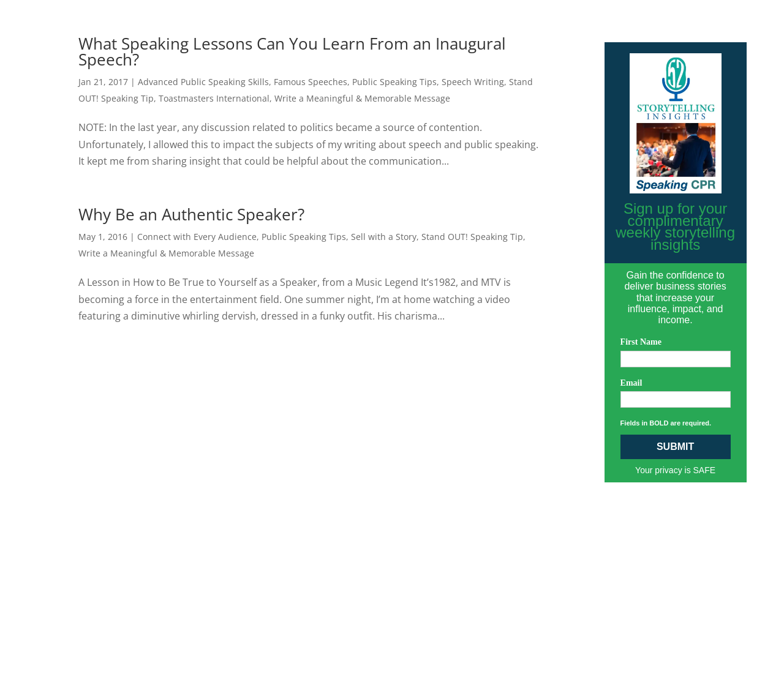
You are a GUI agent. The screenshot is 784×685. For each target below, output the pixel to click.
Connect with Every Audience (197, 237)
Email (631, 383)
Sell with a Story (384, 237)
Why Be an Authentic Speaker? (191, 214)
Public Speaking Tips (394, 82)
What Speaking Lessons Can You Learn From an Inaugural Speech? (292, 51)
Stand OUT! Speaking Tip (472, 237)
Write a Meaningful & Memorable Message (362, 98)
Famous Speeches (311, 82)
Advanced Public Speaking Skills (203, 82)
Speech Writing (473, 82)
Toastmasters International (214, 98)
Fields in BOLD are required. (666, 423)
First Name (641, 342)
